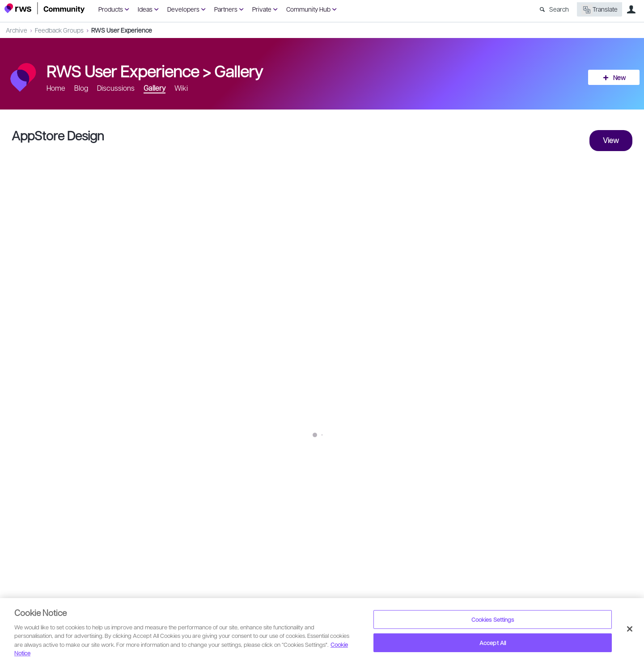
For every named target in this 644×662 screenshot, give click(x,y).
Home (56, 88)
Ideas (145, 9)
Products (111, 9)
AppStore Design (58, 135)
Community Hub (308, 9)
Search (559, 9)
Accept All (493, 643)
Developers (183, 9)
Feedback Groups (59, 30)
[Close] (630, 629)
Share (618, 487)
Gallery (239, 71)
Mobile (78, 455)
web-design (128, 455)
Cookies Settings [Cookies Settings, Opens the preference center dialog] (493, 619)
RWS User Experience (122, 30)
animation (181, 455)
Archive (17, 30)
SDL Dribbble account (105, 436)
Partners (226, 9)
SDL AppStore (243, 436)
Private (262, 9)
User (631, 9)
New (619, 77)
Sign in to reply (32, 521)
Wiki (181, 88)
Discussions (116, 88)
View (611, 140)
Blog (81, 88)
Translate (600, 10)
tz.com (36, 455)
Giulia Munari (50, 482)
